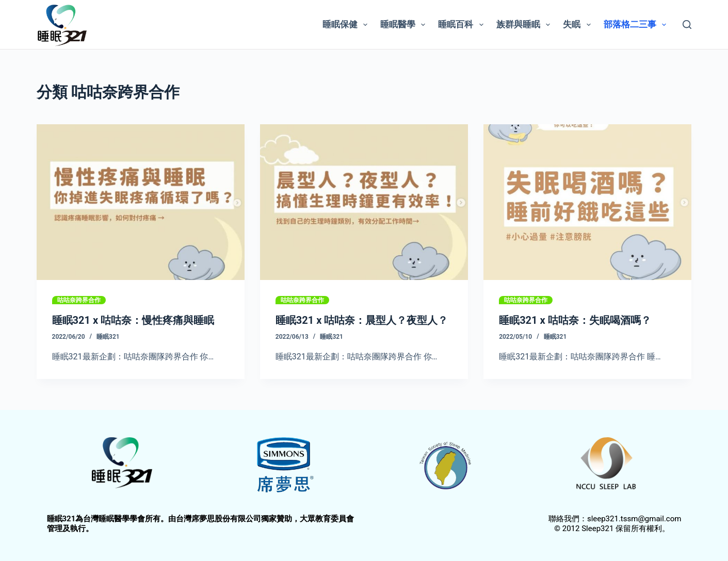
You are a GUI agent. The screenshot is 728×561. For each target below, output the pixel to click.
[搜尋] (687, 24)
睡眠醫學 (405, 25)
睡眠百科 (463, 25)
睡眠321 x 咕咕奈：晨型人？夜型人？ (362, 320)
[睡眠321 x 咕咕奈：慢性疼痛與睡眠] (141, 202)
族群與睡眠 (525, 25)
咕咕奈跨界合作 (79, 300)
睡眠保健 (347, 25)
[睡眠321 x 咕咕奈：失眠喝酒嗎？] (587, 202)
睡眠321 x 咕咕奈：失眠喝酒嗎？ (575, 320)
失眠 (579, 25)
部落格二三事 (637, 25)
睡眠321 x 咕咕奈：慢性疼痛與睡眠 (133, 320)
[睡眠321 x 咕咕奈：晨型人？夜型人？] (364, 202)
